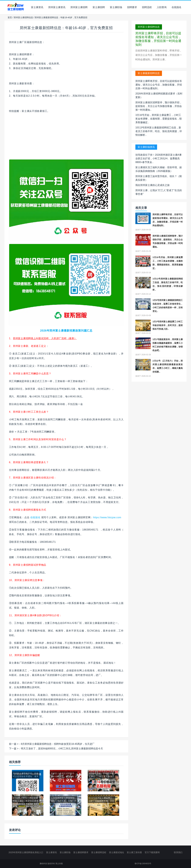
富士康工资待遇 (134, 852)
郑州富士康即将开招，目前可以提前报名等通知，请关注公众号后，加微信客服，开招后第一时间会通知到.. (159, 85)
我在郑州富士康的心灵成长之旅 (152, 185)
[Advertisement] (66, 138)
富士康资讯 (37, 7)
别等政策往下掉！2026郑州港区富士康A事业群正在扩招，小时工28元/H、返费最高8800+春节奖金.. (158, 158)
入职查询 (162, 7)
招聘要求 (132, 7)
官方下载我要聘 (152, 852)
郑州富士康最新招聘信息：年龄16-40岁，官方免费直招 (66, 28)
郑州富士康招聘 (79, 7)
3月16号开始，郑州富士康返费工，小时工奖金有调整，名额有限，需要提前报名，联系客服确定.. (159, 119)
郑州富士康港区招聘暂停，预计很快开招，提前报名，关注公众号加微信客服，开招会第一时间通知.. (159, 106)
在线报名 (176, 7)
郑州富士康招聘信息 (23, 17)
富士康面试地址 (117, 852)
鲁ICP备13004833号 (143, 864)
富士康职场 (116, 7)
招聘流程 (147, 7)
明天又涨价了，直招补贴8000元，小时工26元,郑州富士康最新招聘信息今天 (62, 749)
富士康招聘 (99, 7)
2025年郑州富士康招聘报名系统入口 (26, 852)
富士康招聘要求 (81, 852)
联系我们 (178, 852)
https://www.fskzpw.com (107, 517)
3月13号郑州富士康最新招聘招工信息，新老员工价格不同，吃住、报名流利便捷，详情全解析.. (159, 131)
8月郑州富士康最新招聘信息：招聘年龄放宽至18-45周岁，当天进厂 (58, 744)
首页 (10, 17)
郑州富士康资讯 (57, 7)
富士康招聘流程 (99, 852)
